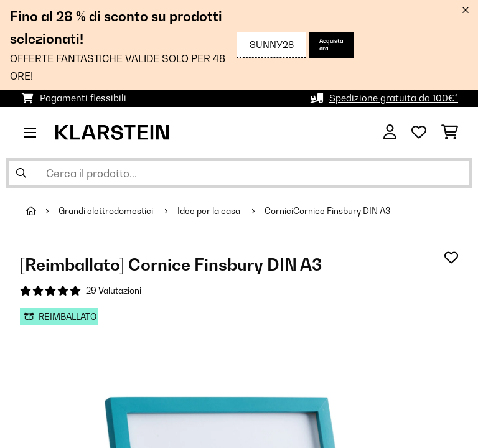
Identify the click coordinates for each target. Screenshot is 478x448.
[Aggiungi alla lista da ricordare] (451, 258)
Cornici (279, 211)
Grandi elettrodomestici (107, 211)
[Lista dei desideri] (419, 133)
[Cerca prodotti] (239, 173)
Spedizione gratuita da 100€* (394, 98)
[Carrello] (450, 133)
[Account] (390, 133)
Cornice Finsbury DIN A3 (342, 211)
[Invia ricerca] (21, 173)
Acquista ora (331, 44)
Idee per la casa (210, 211)
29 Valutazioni (114, 291)
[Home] (42, 211)
